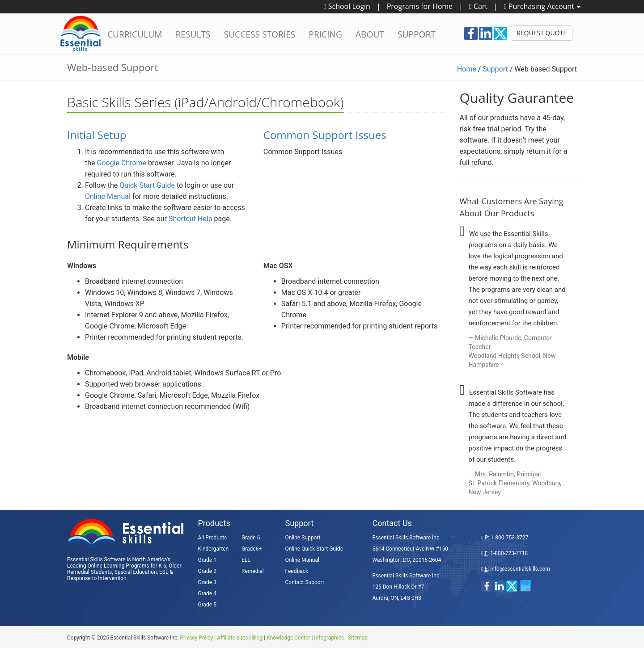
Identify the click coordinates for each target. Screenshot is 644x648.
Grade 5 (207, 605)
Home (467, 69)
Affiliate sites (232, 638)
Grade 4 (207, 593)
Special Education (136, 572)
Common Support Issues (325, 135)
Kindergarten (214, 549)
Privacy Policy (196, 638)
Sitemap (358, 638)
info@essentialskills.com (520, 569)
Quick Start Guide (147, 185)
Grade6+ (252, 549)
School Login (347, 6)
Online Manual (108, 196)
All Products (213, 538)
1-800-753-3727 (509, 538)
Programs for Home (420, 6)
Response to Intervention (97, 578)
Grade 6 (251, 538)
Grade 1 (207, 560)
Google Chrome (122, 163)
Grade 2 (207, 571)
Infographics (329, 638)
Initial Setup (97, 135)
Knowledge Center (288, 638)
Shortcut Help (191, 219)
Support (495, 69)
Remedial (253, 571)
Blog (257, 638)
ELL (246, 560)
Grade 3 (207, 582)
